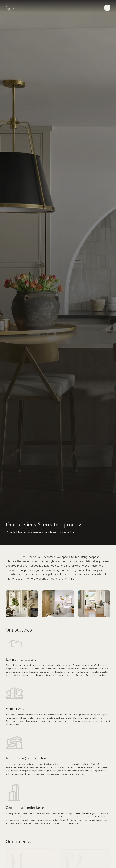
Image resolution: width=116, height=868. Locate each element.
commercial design (81, 813)
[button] (107, 8)
